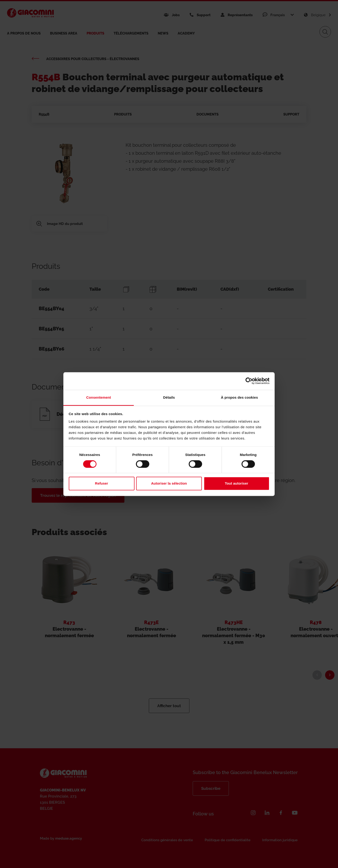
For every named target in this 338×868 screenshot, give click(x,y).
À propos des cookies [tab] (239, 397)
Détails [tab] (169, 397)
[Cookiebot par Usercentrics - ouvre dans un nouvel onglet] (249, 381)
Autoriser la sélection (169, 484)
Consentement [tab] (98, 397)
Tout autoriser (237, 484)
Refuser (102, 484)
